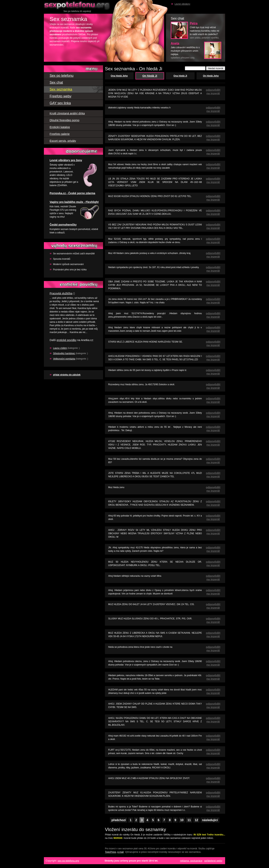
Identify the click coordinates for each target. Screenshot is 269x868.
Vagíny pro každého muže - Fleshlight (74, 202)
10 (182, 820)
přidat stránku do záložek (67, 375)
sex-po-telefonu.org (68, 861)
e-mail (120, 852)
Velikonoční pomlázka (64, 359)
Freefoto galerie (60, 134)
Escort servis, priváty (63, 141)
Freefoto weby (60, 96)
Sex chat (56, 82)
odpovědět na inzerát (213, 92)
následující (210, 820)
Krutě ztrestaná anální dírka (67, 113)
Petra (194, 23)
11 (189, 820)
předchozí (119, 820)
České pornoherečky (63, 225)
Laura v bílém (60, 348)
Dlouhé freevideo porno (64, 120)
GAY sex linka (60, 103)
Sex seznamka (61, 89)
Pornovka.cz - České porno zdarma (72, 193)
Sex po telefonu (77, 5)
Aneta (175, 43)
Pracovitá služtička (61, 293)
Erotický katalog (60, 127)
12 (197, 820)
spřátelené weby (213, 861)
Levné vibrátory (182, 4)
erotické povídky (67, 340)
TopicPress (111, 852)
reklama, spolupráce (191, 861)
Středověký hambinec (64, 353)
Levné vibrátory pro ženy (66, 160)
